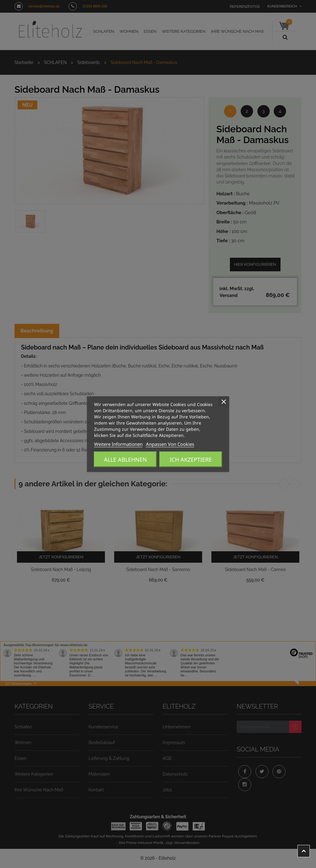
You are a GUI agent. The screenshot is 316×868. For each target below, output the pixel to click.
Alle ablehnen (125, 459)
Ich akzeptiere (191, 459)
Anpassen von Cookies (153, 444)
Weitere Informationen (113, 444)
